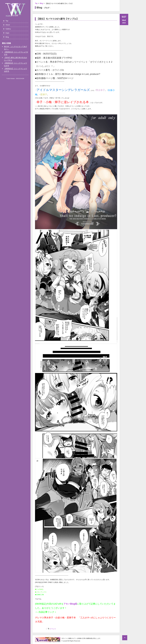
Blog (7, 37)
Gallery (8, 29)
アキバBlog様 (70, 604)
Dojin (7, 33)
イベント (53, 629)
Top (7, 21)
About (8, 25)
